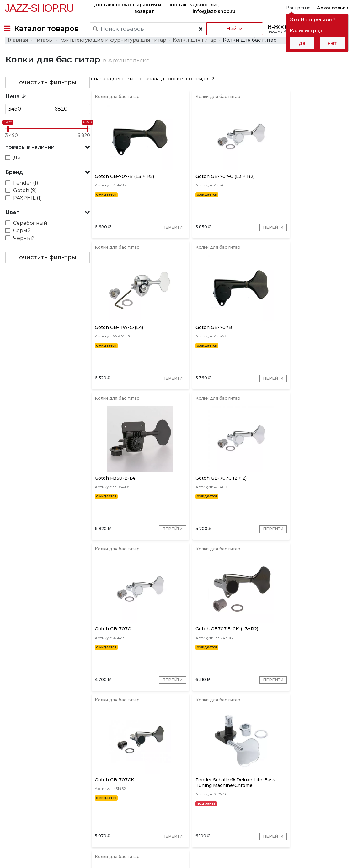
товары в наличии (29, 160)
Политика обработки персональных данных (54, 858)
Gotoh (135, 766)
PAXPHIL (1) (27, 211)
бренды (246, 806)
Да (16, 171)
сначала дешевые (116, 92)
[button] (47, 160)
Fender (157, 766)
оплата (126, 5)
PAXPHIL (182, 766)
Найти (230, 29)
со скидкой (203, 92)
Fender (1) (25, 196)
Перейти (158, 246)
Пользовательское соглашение (40, 852)
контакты (181, 5)
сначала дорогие (164, 92)
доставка (106, 5)
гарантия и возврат (148, 8)
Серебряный (30, 236)
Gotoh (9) (24, 203)
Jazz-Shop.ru (39, 8)
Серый (21, 243)
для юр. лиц (214, 8)
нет (332, 43)
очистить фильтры (47, 95)
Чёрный (23, 251)
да (302, 43)
